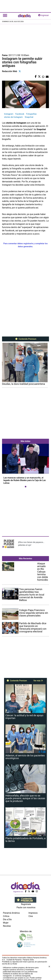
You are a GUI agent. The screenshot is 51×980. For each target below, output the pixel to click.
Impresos (33, 913)
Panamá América (11, 913)
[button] (6, 466)
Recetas (7, 926)
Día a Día (7, 919)
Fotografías (31, 114)
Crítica (6, 916)
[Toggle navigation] (5, 15)
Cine (31, 916)
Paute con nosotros (26, 907)
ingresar (44, 15)
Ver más (38, 681)
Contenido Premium (26, 339)
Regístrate (26, 904)
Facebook (20, 114)
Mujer (6, 923)
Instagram (9, 114)
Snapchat (29, 117)
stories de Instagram (13, 117)
